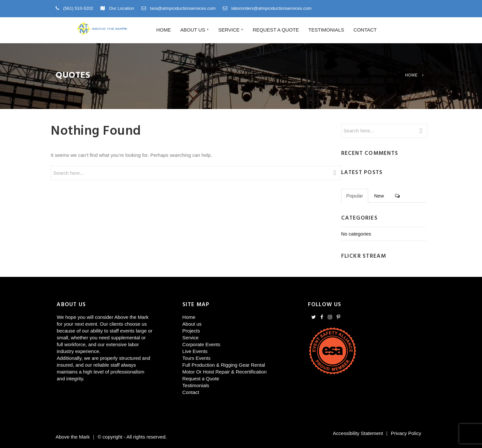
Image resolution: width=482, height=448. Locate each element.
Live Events (195, 351)
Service (229, 30)
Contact (365, 30)
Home (163, 30)
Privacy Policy (406, 433)
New (379, 196)
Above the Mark (73, 437)
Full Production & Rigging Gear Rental (224, 365)
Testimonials (326, 30)
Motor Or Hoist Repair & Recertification (225, 372)
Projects (191, 331)
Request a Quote (276, 30)
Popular (355, 196)
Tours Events (197, 358)
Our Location (121, 8)
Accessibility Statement (358, 433)
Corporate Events (201, 344)
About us (193, 30)
